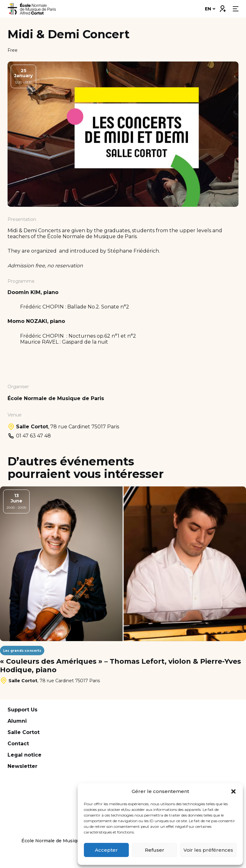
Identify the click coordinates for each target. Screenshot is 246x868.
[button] (233, 791)
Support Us (22, 710)
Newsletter (22, 766)
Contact (18, 744)
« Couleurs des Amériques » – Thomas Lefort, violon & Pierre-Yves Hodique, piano (120, 666)
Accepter (106, 850)
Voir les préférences (208, 850)
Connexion (222, 7)
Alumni (17, 721)
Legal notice (25, 755)
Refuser (155, 850)
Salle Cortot (24, 732)
